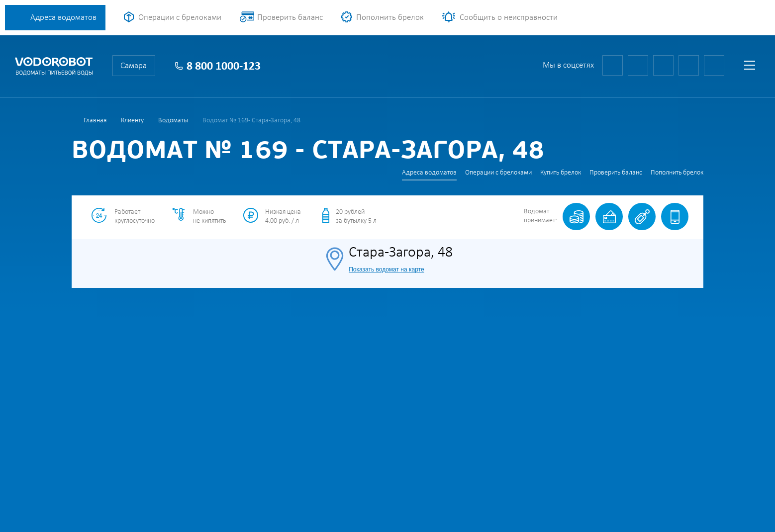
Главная (95, 121)
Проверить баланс (290, 18)
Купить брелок (561, 173)
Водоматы (173, 121)
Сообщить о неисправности (509, 18)
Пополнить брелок (390, 18)
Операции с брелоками (180, 18)
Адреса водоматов (63, 18)
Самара (134, 66)
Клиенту (132, 121)
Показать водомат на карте (386, 269)
